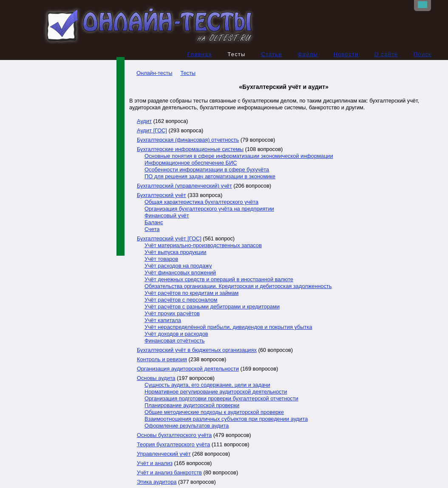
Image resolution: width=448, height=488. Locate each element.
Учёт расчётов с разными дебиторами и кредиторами (212, 307)
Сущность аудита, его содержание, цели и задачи (207, 385)
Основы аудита (156, 378)
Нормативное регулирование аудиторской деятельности (216, 392)
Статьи (271, 55)
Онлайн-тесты (151, 73)
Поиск (422, 55)
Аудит (144, 121)
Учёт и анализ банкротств (169, 473)
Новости (346, 55)
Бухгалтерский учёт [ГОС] (169, 239)
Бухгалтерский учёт (162, 195)
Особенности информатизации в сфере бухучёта (207, 170)
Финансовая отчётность (175, 341)
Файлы (308, 55)
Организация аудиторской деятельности (188, 369)
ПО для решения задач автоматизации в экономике (210, 177)
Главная (200, 55)
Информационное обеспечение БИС (191, 163)
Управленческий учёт (164, 454)
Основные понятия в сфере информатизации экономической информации (239, 156)
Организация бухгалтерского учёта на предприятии (209, 209)
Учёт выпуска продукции (175, 253)
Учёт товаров (161, 259)
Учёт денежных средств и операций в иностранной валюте (219, 280)
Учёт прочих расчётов (172, 314)
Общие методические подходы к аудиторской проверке (214, 412)
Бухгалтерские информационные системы (190, 150)
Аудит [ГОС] (152, 131)
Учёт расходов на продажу (178, 266)
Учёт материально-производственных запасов (203, 246)
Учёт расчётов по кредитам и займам (191, 293)
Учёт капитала (163, 321)
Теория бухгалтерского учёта (173, 445)
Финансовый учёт (167, 216)
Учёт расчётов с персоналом (181, 300)
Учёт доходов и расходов (176, 334)
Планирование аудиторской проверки (192, 406)
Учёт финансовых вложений (180, 273)
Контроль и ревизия (162, 360)
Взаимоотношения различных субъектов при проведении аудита (226, 419)
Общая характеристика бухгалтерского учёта (201, 202)
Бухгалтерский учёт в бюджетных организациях (197, 350)
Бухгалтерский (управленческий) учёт (184, 186)
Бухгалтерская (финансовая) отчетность (188, 140)
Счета (152, 230)
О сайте (386, 55)
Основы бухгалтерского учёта (174, 435)
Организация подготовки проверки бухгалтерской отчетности (221, 399)
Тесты (188, 73)
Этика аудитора (157, 482)
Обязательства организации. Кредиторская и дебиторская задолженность (238, 287)
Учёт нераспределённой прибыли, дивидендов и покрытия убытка (228, 327)
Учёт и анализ (155, 464)
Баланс (154, 223)
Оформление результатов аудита (187, 426)
